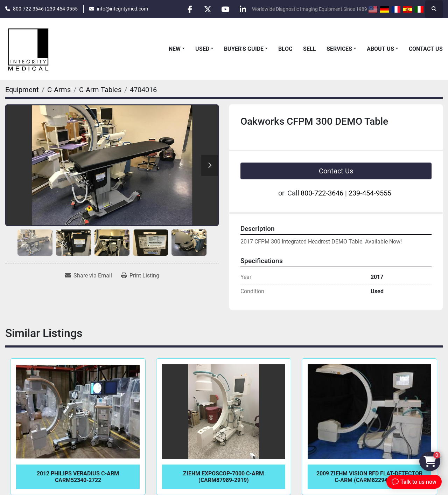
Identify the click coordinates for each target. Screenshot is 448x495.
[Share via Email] (89, 276)
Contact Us (426, 49)
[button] (177, 49)
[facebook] (189, 9)
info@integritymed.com (122, 9)
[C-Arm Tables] (100, 90)
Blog (285, 49)
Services (339, 49)
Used (202, 49)
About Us (380, 49)
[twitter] (207, 9)
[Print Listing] (140, 276)
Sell (310, 49)
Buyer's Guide (244, 49)
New (175, 49)
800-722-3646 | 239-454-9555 (45, 9)
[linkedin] (243, 9)
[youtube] (225, 9)
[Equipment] (22, 90)
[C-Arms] (59, 90)
